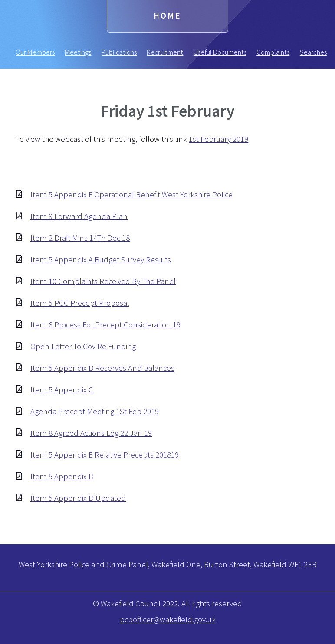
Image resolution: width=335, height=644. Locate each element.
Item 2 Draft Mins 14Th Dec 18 (80, 238)
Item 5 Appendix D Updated (78, 498)
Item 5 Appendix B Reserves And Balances (102, 368)
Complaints (273, 52)
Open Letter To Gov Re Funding (83, 346)
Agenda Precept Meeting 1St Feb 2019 (95, 411)
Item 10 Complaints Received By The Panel (103, 281)
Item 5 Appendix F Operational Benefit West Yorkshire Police (131, 195)
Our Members (35, 52)
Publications (119, 52)
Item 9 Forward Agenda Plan (79, 216)
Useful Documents (220, 52)
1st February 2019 (218, 139)
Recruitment (165, 52)
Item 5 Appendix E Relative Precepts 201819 (105, 455)
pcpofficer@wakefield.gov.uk (168, 619)
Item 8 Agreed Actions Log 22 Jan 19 (91, 433)
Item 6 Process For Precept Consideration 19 (105, 325)
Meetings (78, 52)
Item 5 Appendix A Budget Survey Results (101, 260)
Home (167, 16)
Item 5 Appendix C (62, 390)
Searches (313, 52)
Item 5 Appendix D (62, 476)
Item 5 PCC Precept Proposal (80, 303)
